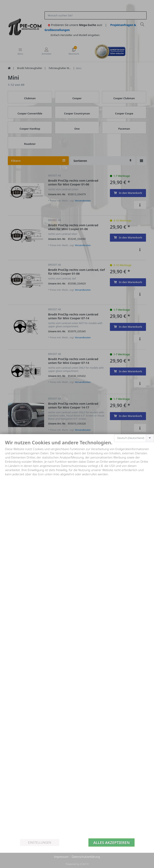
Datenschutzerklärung (86, 857)
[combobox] (134, 438)
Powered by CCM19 (77, 864)
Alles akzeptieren (111, 842)
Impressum (61, 857)
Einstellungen (40, 842)
